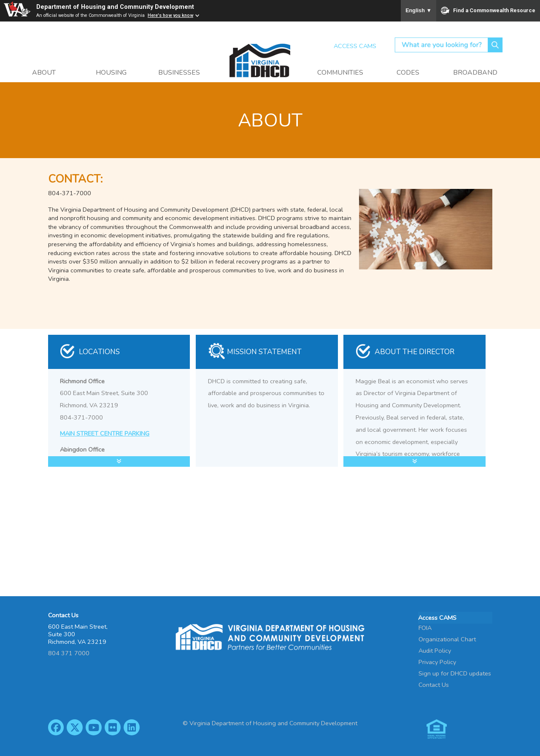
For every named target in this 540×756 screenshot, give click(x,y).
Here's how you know (170, 15)
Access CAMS (355, 46)
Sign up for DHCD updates (455, 673)
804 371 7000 (69, 653)
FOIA (425, 627)
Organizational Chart (447, 638)
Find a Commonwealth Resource (488, 11)
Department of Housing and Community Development (115, 7)
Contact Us (434, 684)
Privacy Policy (437, 661)
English (418, 11)
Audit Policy (435, 650)
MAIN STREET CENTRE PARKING (105, 433)
